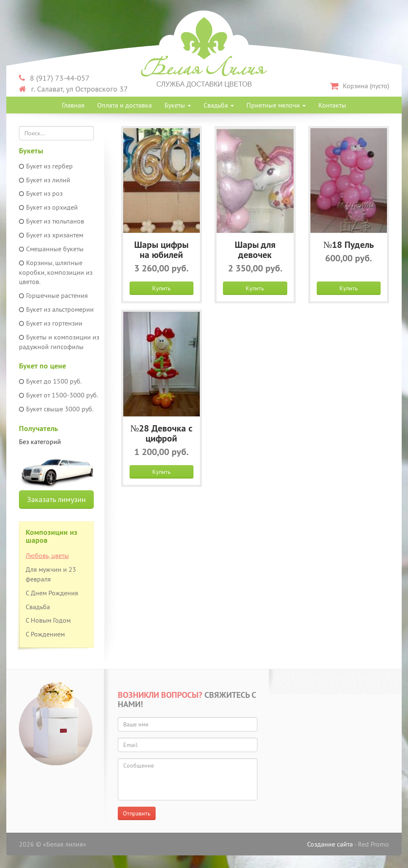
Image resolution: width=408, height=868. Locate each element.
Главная (73, 105)
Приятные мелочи (276, 105)
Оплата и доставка (125, 105)
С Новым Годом (48, 620)
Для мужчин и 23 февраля (51, 574)
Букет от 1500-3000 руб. (58, 395)
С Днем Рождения (52, 593)
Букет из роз (41, 193)
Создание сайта (330, 844)
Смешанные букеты (51, 249)
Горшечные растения (53, 295)
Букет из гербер (46, 166)
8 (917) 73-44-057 (54, 78)
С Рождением (45, 634)
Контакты (332, 105)
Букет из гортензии (51, 323)
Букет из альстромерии (56, 309)
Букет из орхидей (48, 207)
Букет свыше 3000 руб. (56, 409)
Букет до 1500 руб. (50, 381)
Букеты (178, 105)
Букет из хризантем (51, 235)
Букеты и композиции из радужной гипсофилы (59, 342)
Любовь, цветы (47, 555)
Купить (162, 288)
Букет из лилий (45, 180)
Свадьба (219, 105)
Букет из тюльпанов (52, 221)
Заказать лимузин (56, 499)
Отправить (137, 813)
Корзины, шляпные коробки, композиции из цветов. (56, 272)
